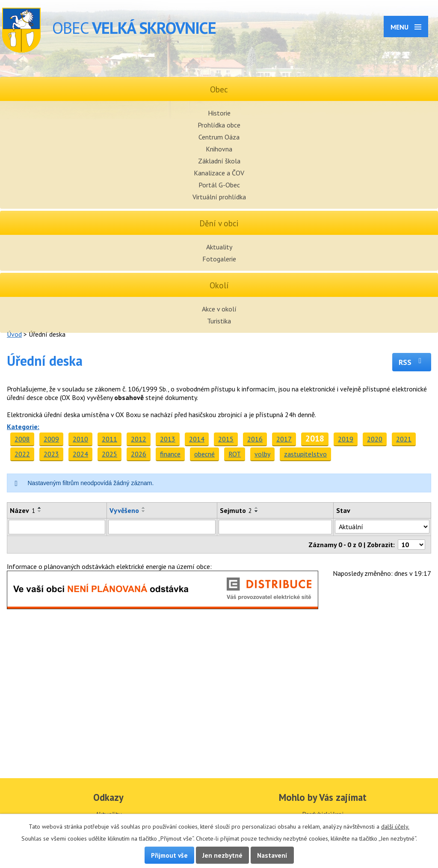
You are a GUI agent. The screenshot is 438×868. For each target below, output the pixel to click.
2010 (80, 439)
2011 (109, 439)
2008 (22, 439)
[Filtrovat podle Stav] (382, 527)
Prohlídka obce (219, 125)
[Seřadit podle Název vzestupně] (40, 508)
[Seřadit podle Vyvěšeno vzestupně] (144, 508)
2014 (197, 439)
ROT (235, 454)
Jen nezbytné (222, 855)
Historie (219, 113)
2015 (226, 439)
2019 (346, 439)
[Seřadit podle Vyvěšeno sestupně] (144, 511)
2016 (255, 439)
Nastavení (272, 855)
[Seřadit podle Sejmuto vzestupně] (257, 508)
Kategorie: (23, 427)
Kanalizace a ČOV (219, 173)
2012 (139, 439)
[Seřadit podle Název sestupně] (40, 511)
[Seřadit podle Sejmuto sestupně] (257, 511)
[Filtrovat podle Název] (57, 527)
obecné (204, 454)
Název (22, 510)
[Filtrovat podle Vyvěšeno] (162, 527)
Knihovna (219, 149)
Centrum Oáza (219, 137)
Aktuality (219, 247)
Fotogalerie (219, 259)
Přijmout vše (169, 855)
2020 (375, 439)
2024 (80, 454)
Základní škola (219, 161)
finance (170, 454)
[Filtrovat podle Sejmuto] (275, 527)
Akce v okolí (219, 309)
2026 (139, 454)
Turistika (219, 321)
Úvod (14, 334)
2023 (51, 454)
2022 (22, 454)
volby (262, 454)
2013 (168, 439)
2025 (109, 454)
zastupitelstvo (305, 454)
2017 (284, 439)
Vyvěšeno (124, 510)
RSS (412, 362)
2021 (404, 439)
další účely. (395, 827)
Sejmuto (236, 510)
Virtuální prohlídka (219, 197)
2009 (51, 439)
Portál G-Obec (219, 185)
